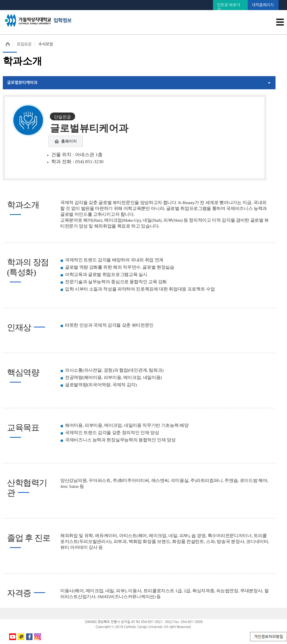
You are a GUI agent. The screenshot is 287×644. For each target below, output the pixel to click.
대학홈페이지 (263, 5)
